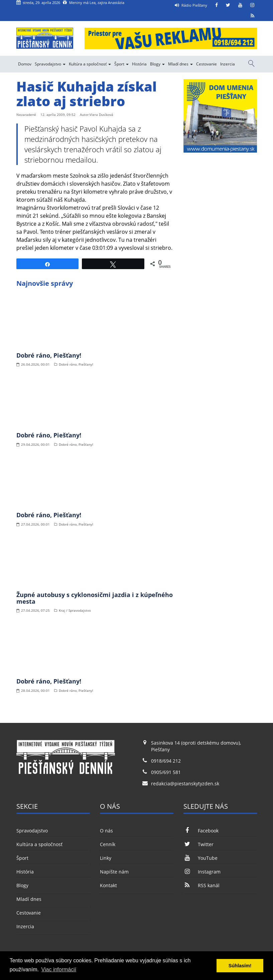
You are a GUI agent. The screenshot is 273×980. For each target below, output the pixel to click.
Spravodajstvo (50, 64)
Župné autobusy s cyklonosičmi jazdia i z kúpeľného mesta (95, 598)
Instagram (202, 872)
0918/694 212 (166, 761)
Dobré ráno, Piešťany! (49, 355)
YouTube (200, 858)
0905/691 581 (166, 772)
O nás (106, 831)
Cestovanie (207, 64)
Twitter (198, 844)
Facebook (201, 831)
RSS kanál (201, 885)
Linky (106, 858)
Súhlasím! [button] (240, 966)
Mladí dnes (180, 64)
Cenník (108, 844)
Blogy (157, 64)
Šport (121, 64)
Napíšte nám (114, 872)
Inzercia (228, 64)
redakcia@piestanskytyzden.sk (185, 783)
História (139, 64)
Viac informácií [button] (59, 969)
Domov (25, 64)
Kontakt (108, 885)
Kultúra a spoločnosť (90, 64)
